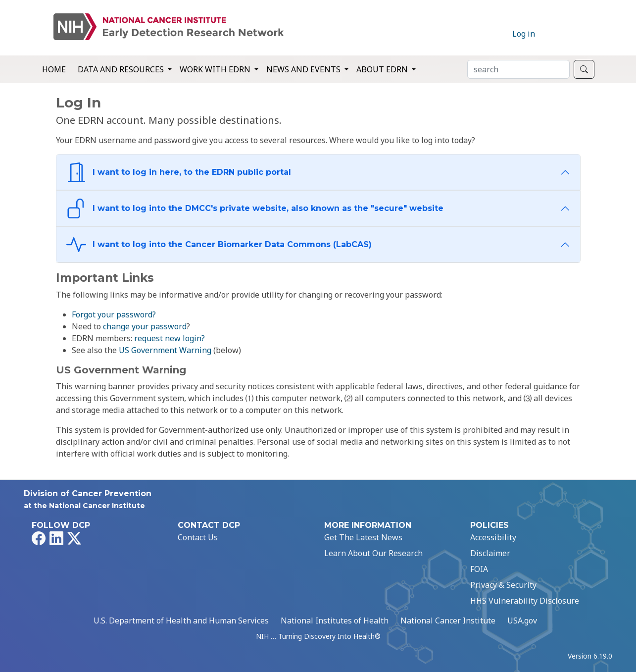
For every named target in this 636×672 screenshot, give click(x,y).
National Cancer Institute (448, 620)
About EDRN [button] (383, 69)
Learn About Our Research (373, 553)
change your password (145, 326)
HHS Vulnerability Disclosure (525, 601)
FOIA (479, 569)
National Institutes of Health (335, 620)
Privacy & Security (503, 585)
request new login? (170, 338)
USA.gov (522, 620)
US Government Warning (165, 350)
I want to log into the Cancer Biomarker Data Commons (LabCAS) (219, 245)
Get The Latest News (363, 537)
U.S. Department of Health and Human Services (181, 620)
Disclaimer (490, 553)
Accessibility (493, 537)
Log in (524, 34)
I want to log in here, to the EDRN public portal (179, 172)
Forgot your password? (114, 314)
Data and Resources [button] (122, 69)
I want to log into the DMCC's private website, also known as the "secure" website (255, 208)
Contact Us (198, 537)
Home (54, 69)
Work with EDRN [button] (216, 69)
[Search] (518, 69)
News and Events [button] (304, 69)
